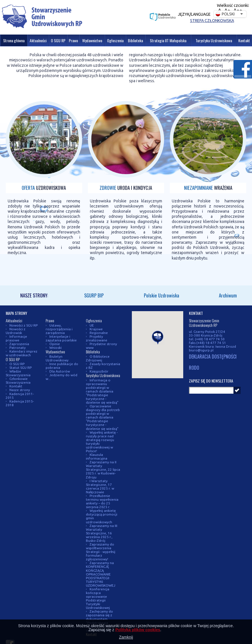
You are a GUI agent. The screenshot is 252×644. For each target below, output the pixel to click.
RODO (194, 368)
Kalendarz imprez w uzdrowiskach (22, 353)
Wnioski (56, 348)
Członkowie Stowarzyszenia (18, 381)
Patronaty (18, 348)
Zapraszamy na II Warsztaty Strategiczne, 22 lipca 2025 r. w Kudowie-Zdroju (103, 469)
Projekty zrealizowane (97, 338)
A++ (238, 10)
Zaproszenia (19, 344)
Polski (225, 14)
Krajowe (96, 329)
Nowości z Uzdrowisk (16, 331)
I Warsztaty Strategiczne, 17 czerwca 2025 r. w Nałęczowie (100, 486)
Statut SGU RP (21, 368)
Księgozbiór (99, 371)
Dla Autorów (60, 371)
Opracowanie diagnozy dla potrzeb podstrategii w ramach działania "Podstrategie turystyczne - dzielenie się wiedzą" (103, 417)
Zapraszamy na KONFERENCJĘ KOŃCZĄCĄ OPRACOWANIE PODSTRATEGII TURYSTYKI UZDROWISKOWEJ (101, 574)
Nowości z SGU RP (24, 325)
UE (92, 325)
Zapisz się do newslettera (211, 381)
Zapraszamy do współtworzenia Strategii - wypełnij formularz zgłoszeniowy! (101, 552)
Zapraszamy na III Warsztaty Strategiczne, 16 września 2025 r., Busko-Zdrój (102, 533)
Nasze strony (20, 390)
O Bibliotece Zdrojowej (98, 358)
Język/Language (194, 14)
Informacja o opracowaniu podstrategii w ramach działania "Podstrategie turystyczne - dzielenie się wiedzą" (102, 391)
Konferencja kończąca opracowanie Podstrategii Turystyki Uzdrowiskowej (98, 598)
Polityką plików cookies (138, 630)
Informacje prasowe (16, 338)
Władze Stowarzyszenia (18, 373)
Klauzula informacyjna (97, 456)
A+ (227, 10)
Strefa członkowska (212, 21)
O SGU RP (17, 364)
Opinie (55, 344)
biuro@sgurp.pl (201, 350)
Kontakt (16, 386)
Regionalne (99, 333)
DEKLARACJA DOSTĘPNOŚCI (213, 357)
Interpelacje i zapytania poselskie (61, 338)
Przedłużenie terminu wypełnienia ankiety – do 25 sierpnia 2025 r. (102, 501)
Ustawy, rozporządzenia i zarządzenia (59, 329)
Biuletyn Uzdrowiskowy (57, 358)
